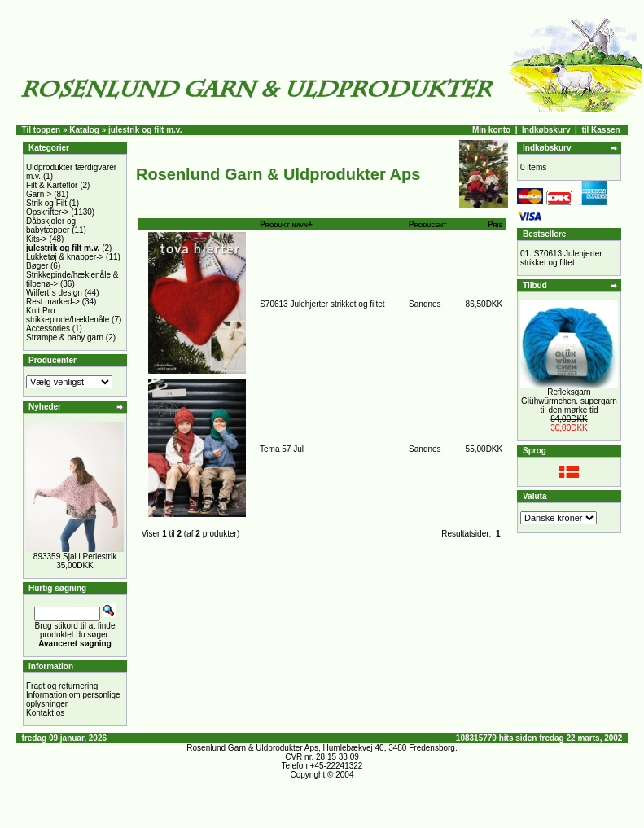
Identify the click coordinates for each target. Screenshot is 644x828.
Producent (427, 224)
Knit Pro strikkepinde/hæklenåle (68, 315)
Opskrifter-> (48, 212)
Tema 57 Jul (282, 449)
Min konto (491, 130)
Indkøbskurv (546, 130)
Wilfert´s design (54, 293)
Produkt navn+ (286, 224)
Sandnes (425, 304)
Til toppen (42, 130)
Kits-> (37, 239)
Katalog (84, 130)
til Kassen (600, 130)
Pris (495, 224)
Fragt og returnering (62, 686)
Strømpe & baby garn (65, 337)
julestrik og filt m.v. (145, 130)
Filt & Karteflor (52, 185)
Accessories (48, 329)
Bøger (37, 266)
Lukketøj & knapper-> (65, 257)
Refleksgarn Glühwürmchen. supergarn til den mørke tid (569, 401)
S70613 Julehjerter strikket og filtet (322, 304)
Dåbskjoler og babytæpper (51, 226)
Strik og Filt (46, 203)
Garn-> (39, 194)
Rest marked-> (53, 302)
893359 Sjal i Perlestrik (75, 556)
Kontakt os (45, 713)
